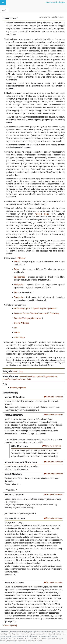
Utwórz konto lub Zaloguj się (55, 2)
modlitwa (32, 377)
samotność (23, 377)
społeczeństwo (19, 379)
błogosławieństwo (50, 377)
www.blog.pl (19, 337)
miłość (15, 371)
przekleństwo (8, 379)
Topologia (18, 297)
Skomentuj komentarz (53, 397)
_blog (21, 371)
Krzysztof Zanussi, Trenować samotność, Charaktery (37, 313)
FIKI (16, 328)
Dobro (17, 269)
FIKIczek (21, 258)
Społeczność (20, 277)
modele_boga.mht (18, 388)
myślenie (39, 377)
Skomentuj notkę (10, 625)
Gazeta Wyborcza (22, 323)
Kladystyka (19, 285)
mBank (17, 333)
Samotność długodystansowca (27, 318)
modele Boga (42, 214)
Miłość (17, 261)
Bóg (16, 292)
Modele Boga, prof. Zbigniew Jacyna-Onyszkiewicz (36, 308)
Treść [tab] (4, 10)
